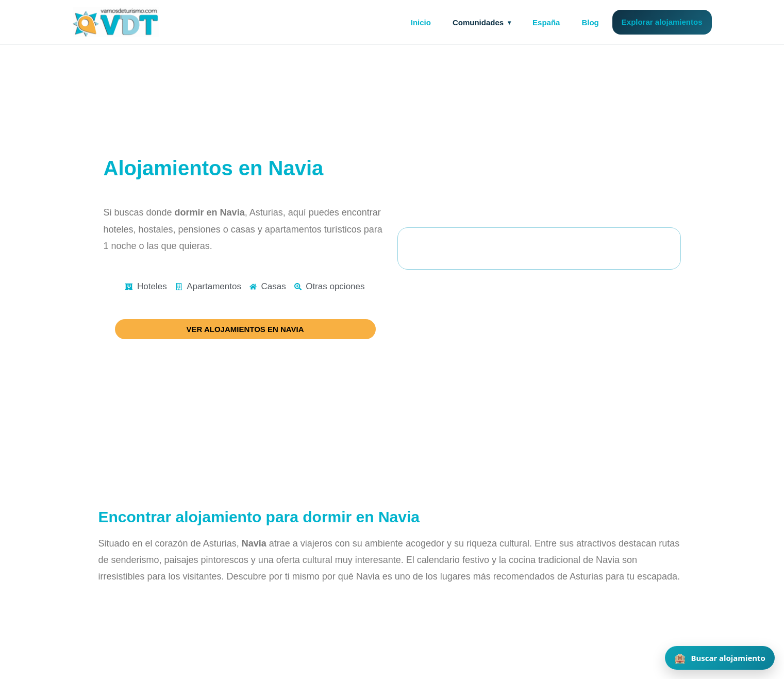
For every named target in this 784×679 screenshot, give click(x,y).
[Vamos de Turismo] (116, 22)
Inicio (421, 22)
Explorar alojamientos (662, 22)
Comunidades (478, 22)
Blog (590, 22)
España (546, 22)
